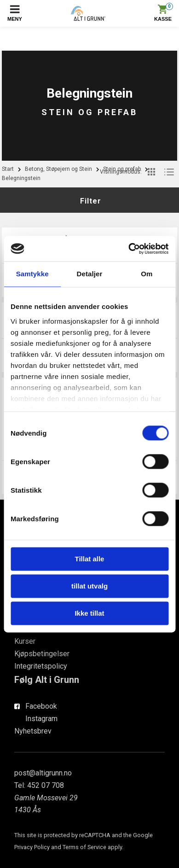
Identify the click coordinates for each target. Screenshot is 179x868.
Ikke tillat (89, 613)
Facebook (41, 706)
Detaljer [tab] (90, 274)
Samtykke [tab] (32, 274)
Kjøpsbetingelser (42, 654)
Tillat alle (90, 559)
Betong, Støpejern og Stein (58, 169)
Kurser (25, 641)
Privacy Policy (32, 847)
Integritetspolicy (41, 666)
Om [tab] (147, 274)
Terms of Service (84, 847)
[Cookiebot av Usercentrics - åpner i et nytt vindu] (129, 249)
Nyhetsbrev (33, 731)
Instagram (41, 719)
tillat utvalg (89, 586)
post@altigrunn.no (43, 773)
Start (8, 169)
